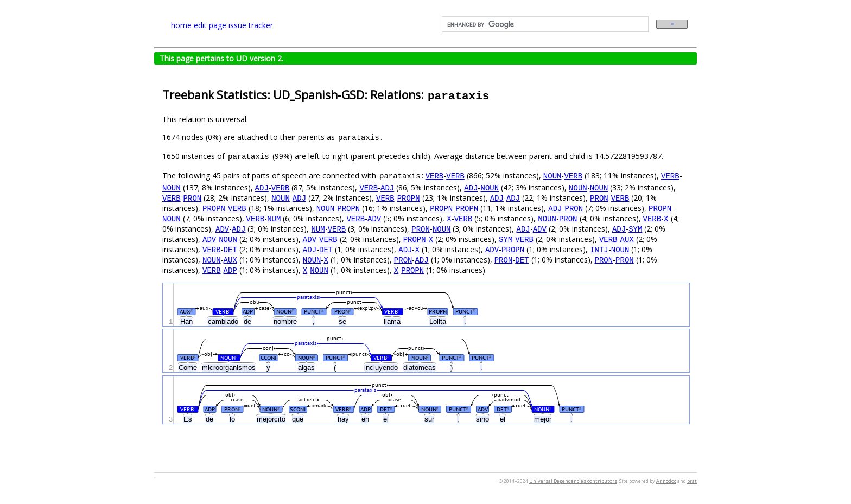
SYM (635, 229)
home (181, 25)
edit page (210, 25)
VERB (435, 176)
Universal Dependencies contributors (573, 481)
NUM (274, 218)
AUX (627, 239)
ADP (230, 270)
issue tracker (251, 25)
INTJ (599, 249)
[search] (544, 24)
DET (230, 249)
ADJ (262, 187)
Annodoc (666, 481)
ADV (374, 218)
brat (692, 481)
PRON (193, 198)
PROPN (409, 198)
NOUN (552, 176)
